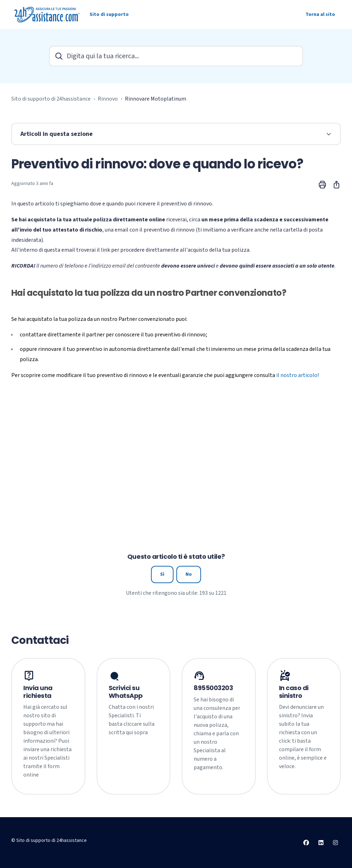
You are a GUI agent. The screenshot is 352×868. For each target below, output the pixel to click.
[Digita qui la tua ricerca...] (176, 56)
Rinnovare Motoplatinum (156, 99)
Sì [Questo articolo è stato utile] (162, 574)
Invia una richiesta (38, 692)
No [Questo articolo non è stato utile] (189, 574)
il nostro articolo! (298, 375)
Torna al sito (320, 14)
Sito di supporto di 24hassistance (51, 99)
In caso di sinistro (294, 692)
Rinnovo (108, 99)
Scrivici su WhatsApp (126, 692)
